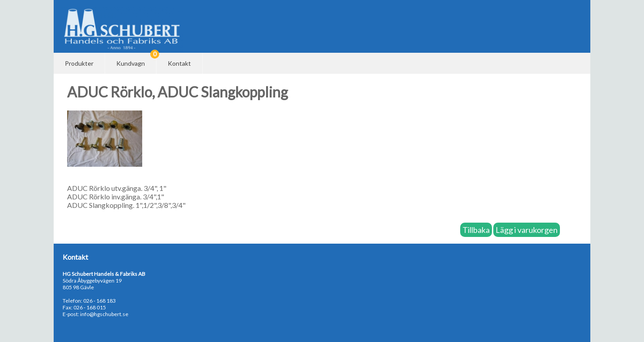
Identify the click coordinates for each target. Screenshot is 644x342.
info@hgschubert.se (104, 314)
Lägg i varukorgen (527, 230)
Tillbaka (476, 230)
